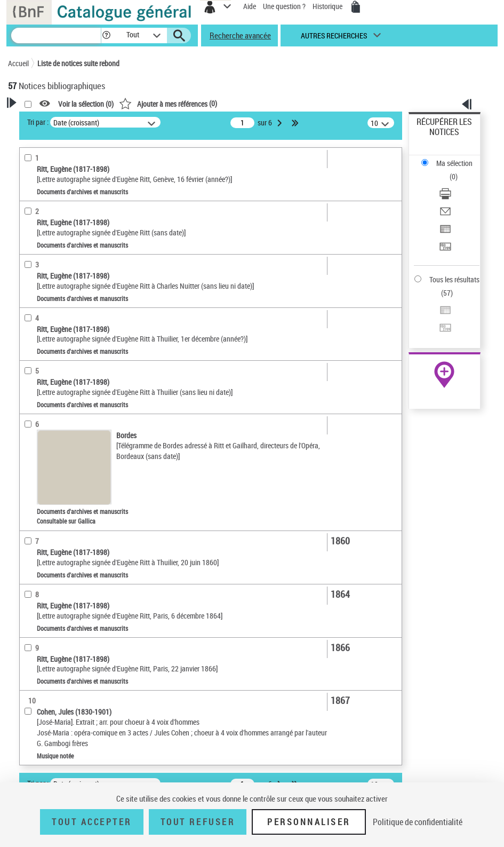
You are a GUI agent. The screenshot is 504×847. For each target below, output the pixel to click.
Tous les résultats (454, 279)
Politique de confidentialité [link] (418, 822)
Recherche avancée (240, 35)
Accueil (18, 63)
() (168, 103)
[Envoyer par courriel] (445, 215)
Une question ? (284, 6)
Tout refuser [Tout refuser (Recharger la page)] (198, 822)
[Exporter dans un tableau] (445, 232)
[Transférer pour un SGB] (445, 250)
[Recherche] (56, 35)
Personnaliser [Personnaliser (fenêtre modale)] (309, 822)
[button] (106, 35)
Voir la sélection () (86, 104)
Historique (328, 6)
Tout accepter (92, 822)
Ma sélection (454, 163)
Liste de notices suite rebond (78, 63)
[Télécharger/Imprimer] (445, 197)
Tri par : (38, 122)
